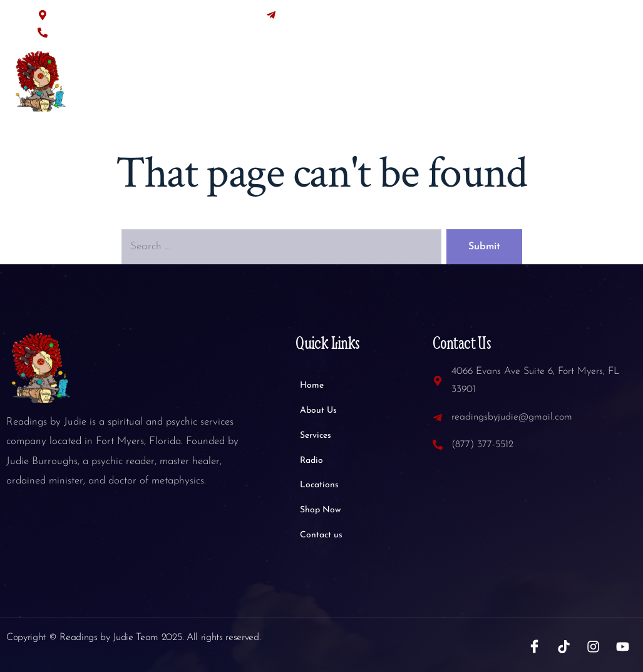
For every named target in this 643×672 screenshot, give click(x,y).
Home (214, 86)
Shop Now (514, 86)
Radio (389, 86)
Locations (447, 86)
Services (334, 86)
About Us (272, 86)
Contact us (583, 86)
